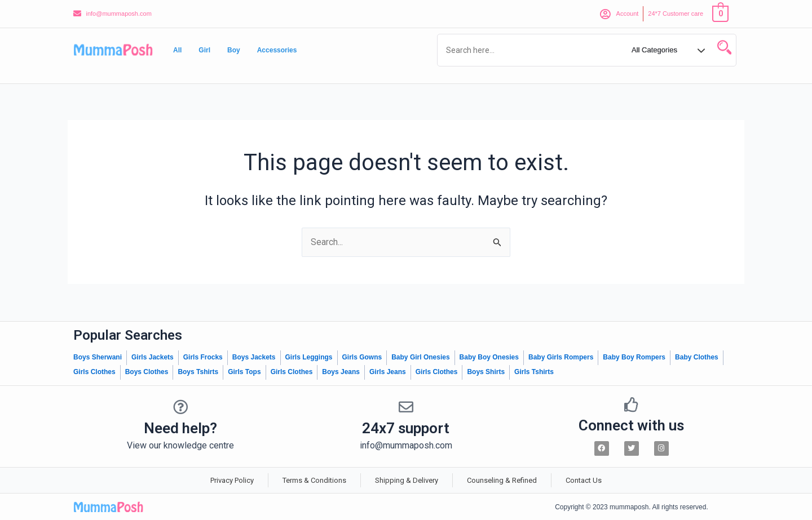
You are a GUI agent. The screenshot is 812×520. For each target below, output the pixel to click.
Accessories (277, 50)
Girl (204, 50)
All (177, 50)
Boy (234, 50)
